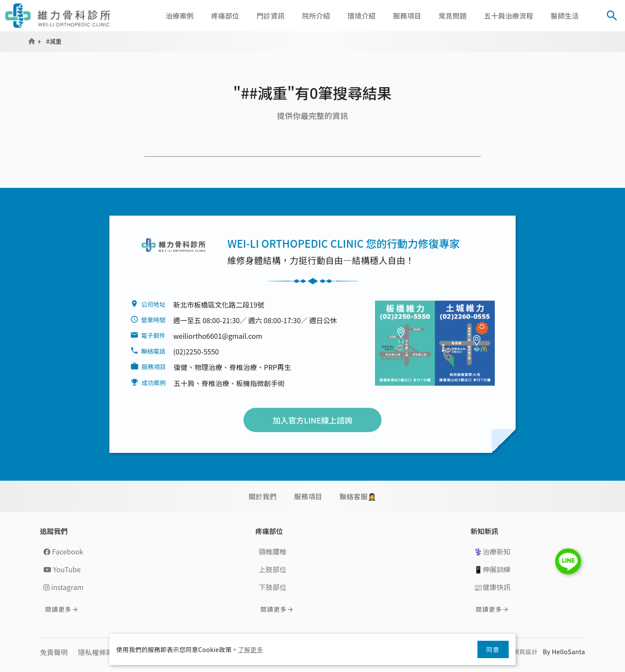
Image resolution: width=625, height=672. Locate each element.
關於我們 (263, 496)
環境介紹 (362, 16)
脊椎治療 (243, 367)
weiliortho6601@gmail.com (218, 336)
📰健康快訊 (492, 587)
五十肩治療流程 (508, 16)
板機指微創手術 (260, 383)
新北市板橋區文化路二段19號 (219, 305)
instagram (63, 587)
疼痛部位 (225, 16)
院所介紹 (316, 16)
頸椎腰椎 (273, 551)
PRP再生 (277, 367)
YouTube (62, 569)
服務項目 (407, 16)
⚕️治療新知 (492, 551)
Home (32, 41)
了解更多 (250, 649)
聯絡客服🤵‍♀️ (358, 496)
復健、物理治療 (198, 367)
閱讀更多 (58, 609)
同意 (493, 649)
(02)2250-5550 (196, 351)
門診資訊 (271, 16)
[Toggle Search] (612, 16)
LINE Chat (568, 561)
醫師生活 (565, 16)
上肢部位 (273, 569)
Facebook (63, 551)
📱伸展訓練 (492, 569)
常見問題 (452, 16)
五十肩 (184, 383)
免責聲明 (54, 652)
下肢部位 (273, 587)
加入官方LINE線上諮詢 (312, 420)
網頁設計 (525, 652)
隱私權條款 (95, 652)
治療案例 (180, 16)
